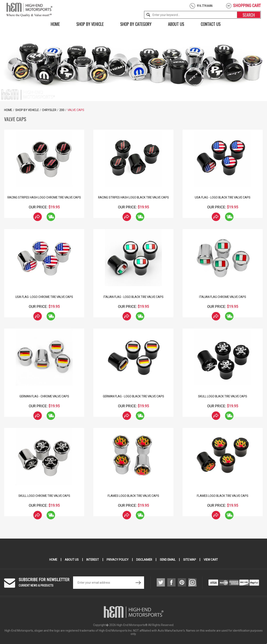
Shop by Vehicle (90, 24)
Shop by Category (136, 24)
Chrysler (49, 110)
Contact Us (211, 24)
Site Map (190, 560)
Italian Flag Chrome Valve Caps (223, 297)
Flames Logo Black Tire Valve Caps (133, 496)
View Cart (212, 560)
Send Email (168, 560)
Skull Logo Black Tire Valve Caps (223, 396)
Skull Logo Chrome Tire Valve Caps (44, 496)
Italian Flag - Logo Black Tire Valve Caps (133, 297)
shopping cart (247, 6)
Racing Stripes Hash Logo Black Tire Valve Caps (133, 197)
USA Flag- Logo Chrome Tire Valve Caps (44, 297)
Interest (92, 560)
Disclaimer (144, 560)
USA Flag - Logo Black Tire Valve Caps (223, 197)
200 (62, 110)
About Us (176, 24)
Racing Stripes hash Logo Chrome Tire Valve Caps (44, 197)
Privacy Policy (117, 560)
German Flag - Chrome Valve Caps (44, 396)
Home (55, 24)
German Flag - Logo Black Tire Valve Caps (133, 396)
